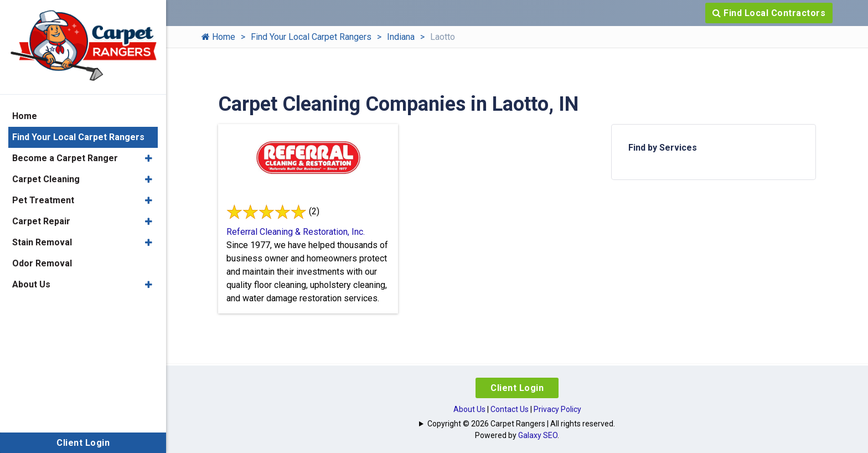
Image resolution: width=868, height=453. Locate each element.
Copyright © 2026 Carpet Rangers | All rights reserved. (521, 424)
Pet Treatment (43, 200)
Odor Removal (42, 263)
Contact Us (510, 409)
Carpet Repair (41, 221)
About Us (469, 409)
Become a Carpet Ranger (65, 158)
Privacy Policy (557, 409)
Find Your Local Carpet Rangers (311, 37)
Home (218, 37)
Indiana (401, 37)
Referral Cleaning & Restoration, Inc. (296, 232)
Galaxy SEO (538, 435)
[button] (149, 158)
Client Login (517, 388)
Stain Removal (42, 242)
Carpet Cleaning (46, 179)
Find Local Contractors (769, 13)
